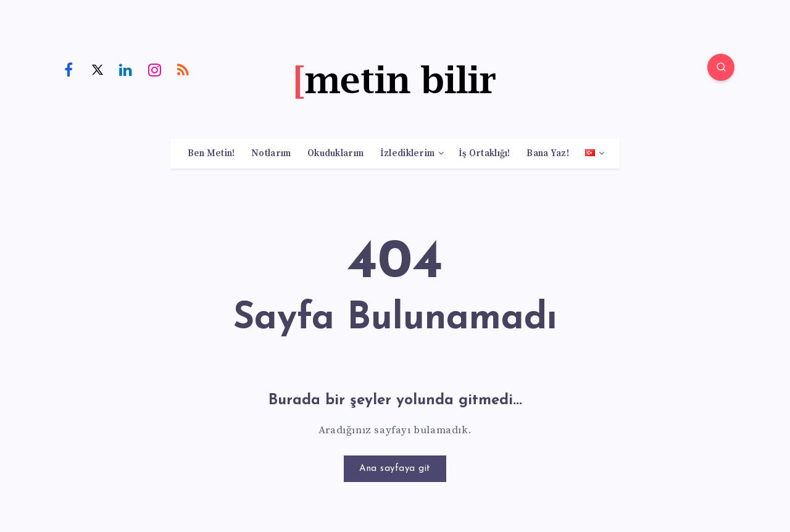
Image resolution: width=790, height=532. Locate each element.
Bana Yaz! (548, 154)
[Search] (721, 67)
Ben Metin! (211, 154)
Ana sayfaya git (395, 469)
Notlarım (271, 154)
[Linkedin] (126, 69)
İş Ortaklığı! (484, 154)
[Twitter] (98, 69)
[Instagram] (155, 69)
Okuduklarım (335, 154)
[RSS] (183, 69)
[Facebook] (69, 69)
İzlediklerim (408, 154)
